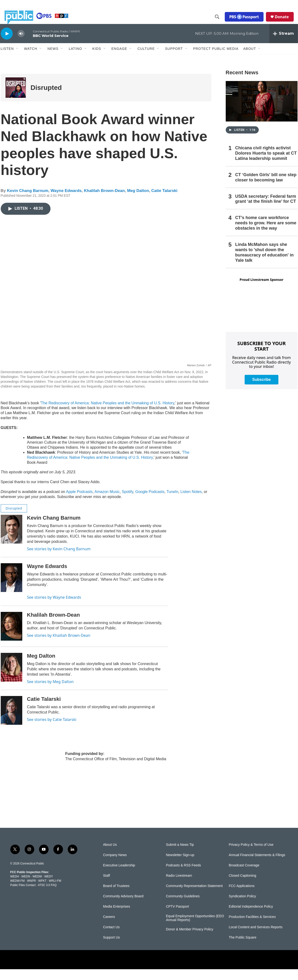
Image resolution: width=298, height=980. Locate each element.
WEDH (15, 887)
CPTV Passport (177, 917)
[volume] (21, 44)
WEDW (37, 887)
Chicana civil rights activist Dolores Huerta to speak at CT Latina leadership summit (266, 164)
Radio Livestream (179, 886)
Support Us (112, 948)
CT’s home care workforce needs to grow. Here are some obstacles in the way (266, 234)
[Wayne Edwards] (11, 588)
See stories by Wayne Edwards (54, 608)
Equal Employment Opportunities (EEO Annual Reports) (195, 929)
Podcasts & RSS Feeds (183, 876)
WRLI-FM (55, 892)
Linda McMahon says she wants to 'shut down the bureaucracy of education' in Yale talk (264, 263)
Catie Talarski (164, 201)
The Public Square (243, 948)
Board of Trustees (116, 897)
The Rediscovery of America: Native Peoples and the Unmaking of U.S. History (107, 414)
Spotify (128, 502)
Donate (286, 22)
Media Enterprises (117, 917)
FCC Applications (242, 897)
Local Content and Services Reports (256, 938)
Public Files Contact (23, 896)
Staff (107, 886)
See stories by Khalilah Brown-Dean (59, 646)
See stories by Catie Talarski (52, 730)
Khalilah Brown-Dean (104, 201)
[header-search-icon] (221, 22)
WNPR (31, 892)
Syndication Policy (242, 907)
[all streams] (283, 44)
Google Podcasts (150, 502)
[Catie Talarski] (11, 721)
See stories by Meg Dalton (50, 692)
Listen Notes (191, 502)
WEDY (49, 887)
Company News (115, 866)
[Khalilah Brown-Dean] (11, 637)
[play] (7, 44)
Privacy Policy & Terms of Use (251, 855)
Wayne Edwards (66, 201)
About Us (110, 855)
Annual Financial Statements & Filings (257, 866)
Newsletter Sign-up (180, 866)
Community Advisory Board (123, 907)
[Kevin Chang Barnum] (11, 540)
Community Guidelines (183, 907)
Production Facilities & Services (252, 928)
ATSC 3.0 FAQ (47, 896)
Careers (109, 928)
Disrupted (46, 98)
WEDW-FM (17, 892)
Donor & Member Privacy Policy (190, 940)
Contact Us (111, 938)
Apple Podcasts (79, 502)
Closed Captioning (242, 886)
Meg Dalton (138, 201)
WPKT (42, 892)
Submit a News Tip (180, 855)
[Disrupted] (16, 98)
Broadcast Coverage (244, 876)
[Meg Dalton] (11, 678)
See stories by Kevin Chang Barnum (59, 560)
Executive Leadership (119, 876)
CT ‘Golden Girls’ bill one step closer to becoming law (266, 188)
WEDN (26, 887)
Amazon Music (107, 502)
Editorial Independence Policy (251, 917)
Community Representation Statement (194, 897)
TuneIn (172, 502)
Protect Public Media (216, 59)
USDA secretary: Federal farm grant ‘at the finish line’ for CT (266, 210)
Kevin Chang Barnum (28, 201)
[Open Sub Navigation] (17, 59)
